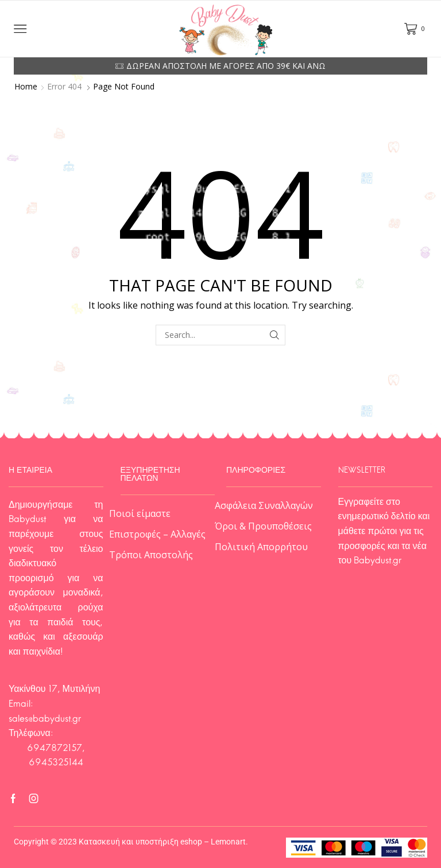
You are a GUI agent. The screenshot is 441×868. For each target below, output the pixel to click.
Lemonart (228, 842)
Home (26, 87)
